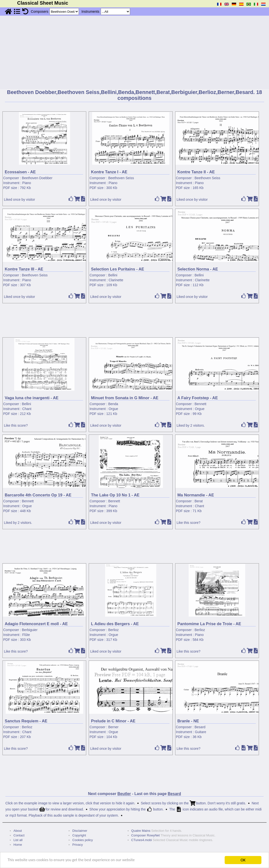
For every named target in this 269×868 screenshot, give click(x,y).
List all (18, 840)
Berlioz (114, 630)
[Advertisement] (134, 52)
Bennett (200, 404)
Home (18, 845)
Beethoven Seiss (121, 178)
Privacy (78, 845)
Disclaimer (80, 831)
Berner (113, 727)
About (18, 831)
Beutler (124, 794)
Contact (19, 835)
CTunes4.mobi (142, 840)
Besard (200, 727)
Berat (199, 501)
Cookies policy (83, 840)
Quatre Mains (141, 831)
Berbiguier (30, 630)
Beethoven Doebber (37, 178)
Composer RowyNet (146, 835)
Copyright (79, 835)
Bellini (113, 275)
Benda (113, 404)
